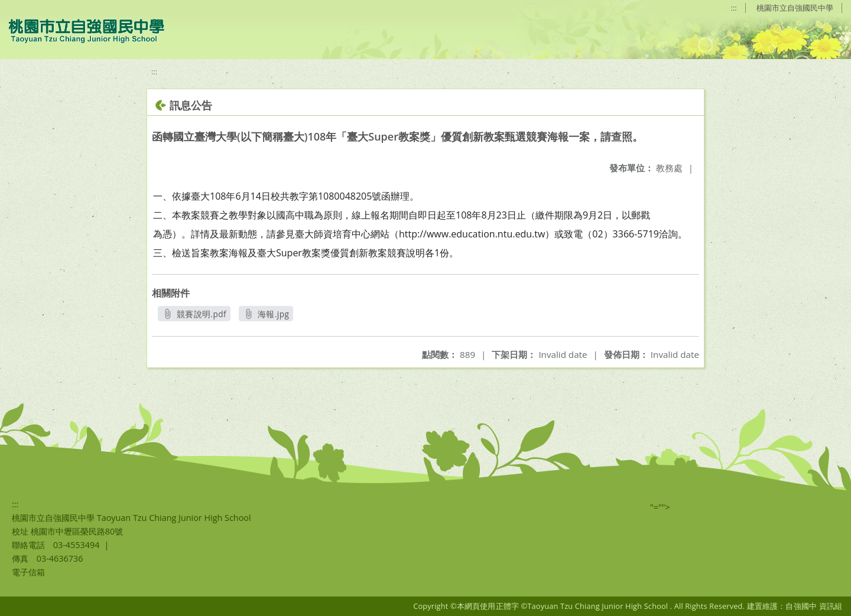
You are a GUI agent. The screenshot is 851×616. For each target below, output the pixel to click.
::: (734, 8)
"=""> (660, 507)
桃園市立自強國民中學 (795, 8)
